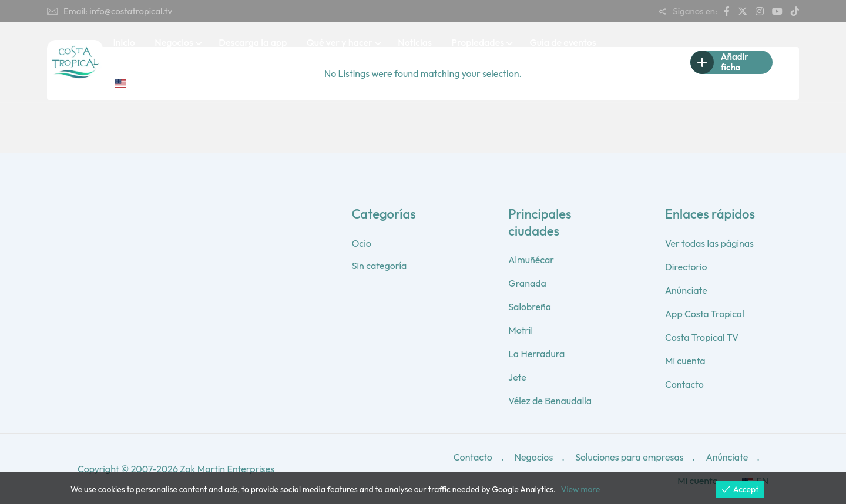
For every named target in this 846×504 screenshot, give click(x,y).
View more (580, 489)
